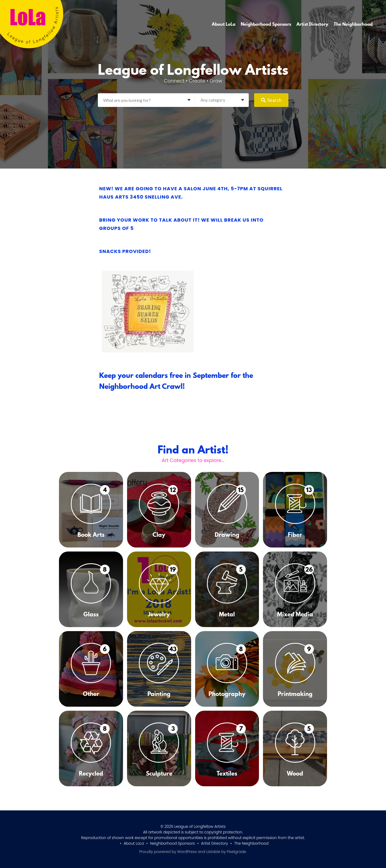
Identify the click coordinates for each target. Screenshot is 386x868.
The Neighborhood (353, 24)
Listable (213, 852)
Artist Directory (312, 24)
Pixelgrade (236, 852)
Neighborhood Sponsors (266, 24)
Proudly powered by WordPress (168, 852)
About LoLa (224, 24)
